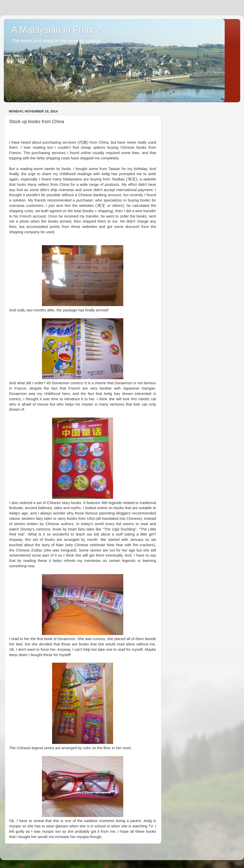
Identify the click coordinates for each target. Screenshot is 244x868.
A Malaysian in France (56, 30)
